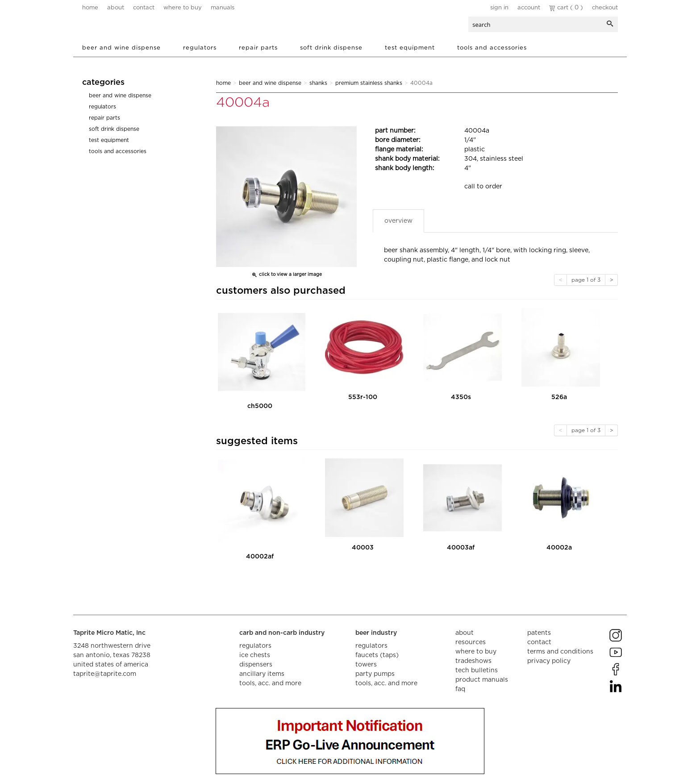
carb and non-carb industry (282, 633)
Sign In (499, 8)
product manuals (482, 680)
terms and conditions (560, 652)
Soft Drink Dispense (331, 48)
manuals (223, 8)
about (116, 8)
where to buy (183, 8)
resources (471, 642)
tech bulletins (477, 671)
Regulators (200, 48)
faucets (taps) (377, 655)
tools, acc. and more (270, 683)
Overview (398, 221)
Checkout (605, 8)
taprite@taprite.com (105, 674)
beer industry (376, 633)
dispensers (256, 665)
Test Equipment (410, 48)
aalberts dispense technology (135, 27)
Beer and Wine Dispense (121, 48)
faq (460, 689)
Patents (539, 633)
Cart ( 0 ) (566, 8)
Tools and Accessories (492, 48)
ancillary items (262, 674)
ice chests (255, 655)
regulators (255, 646)
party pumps (375, 674)
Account (529, 8)
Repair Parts (258, 48)
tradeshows (473, 661)
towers (366, 665)
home (90, 8)
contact (144, 8)
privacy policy (549, 661)
